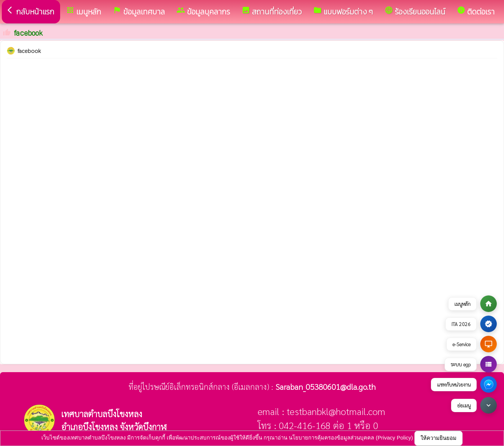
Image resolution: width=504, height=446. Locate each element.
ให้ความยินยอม (438, 438)
